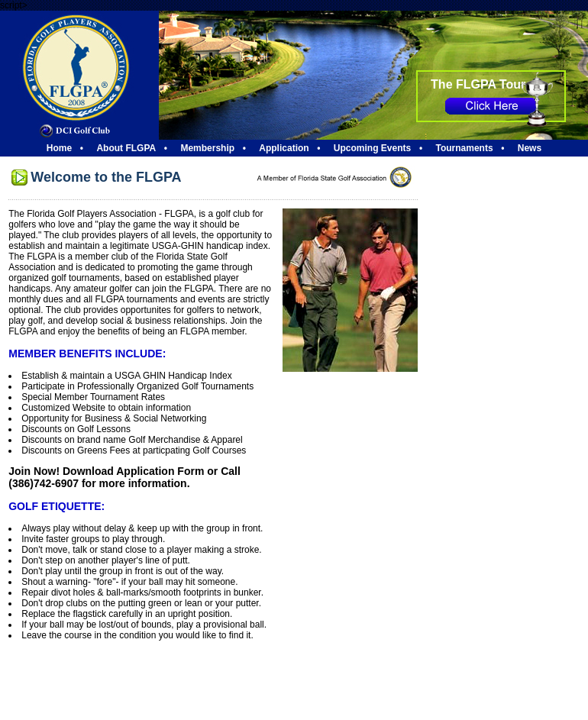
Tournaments (464, 148)
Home (59, 148)
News (530, 148)
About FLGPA (126, 148)
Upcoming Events (372, 148)
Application (284, 148)
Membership (207, 148)
